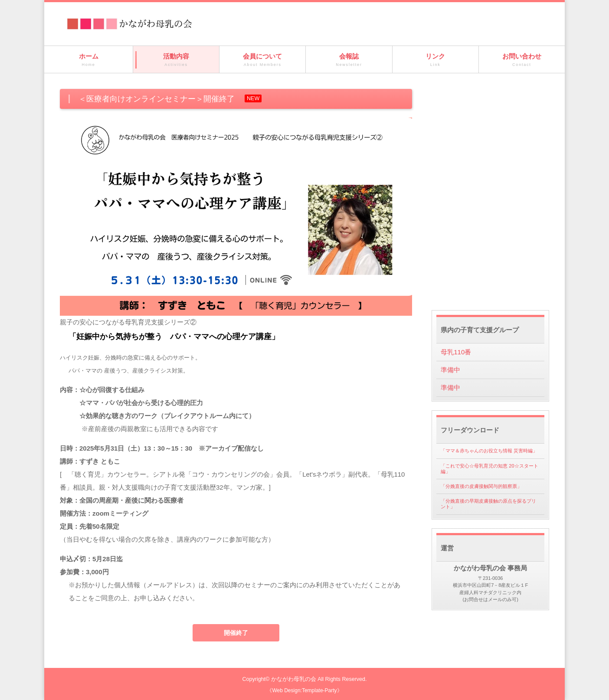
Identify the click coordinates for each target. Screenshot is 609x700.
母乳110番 (456, 352)
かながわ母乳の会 (294, 679)
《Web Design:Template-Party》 (304, 690)
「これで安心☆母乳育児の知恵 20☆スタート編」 (489, 469)
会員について (262, 60)
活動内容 (176, 60)
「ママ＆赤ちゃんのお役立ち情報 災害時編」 (489, 451)
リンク (435, 60)
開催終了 (236, 633)
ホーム (88, 60)
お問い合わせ (522, 60)
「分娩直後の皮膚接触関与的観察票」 (481, 486)
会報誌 (349, 60)
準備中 (450, 370)
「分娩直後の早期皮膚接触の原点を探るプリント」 (488, 504)
